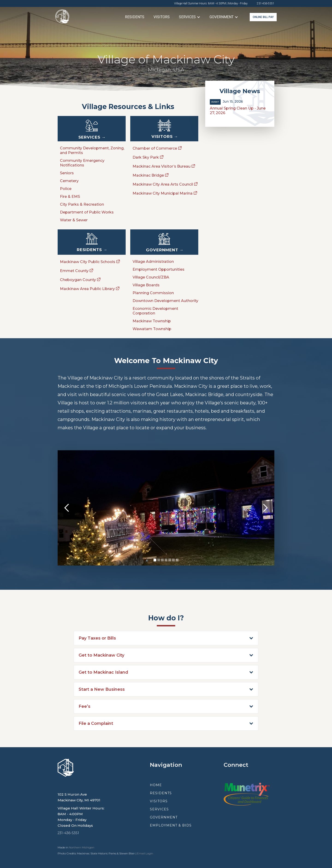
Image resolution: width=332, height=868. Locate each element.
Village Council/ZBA (151, 277)
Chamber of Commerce (155, 148)
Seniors (67, 173)
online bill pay (263, 17)
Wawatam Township (152, 329)
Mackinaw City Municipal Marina (163, 193)
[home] (62, 17)
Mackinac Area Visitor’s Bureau (162, 166)
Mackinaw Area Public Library (87, 289)
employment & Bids (171, 825)
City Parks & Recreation (82, 204)
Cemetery (69, 181)
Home (156, 785)
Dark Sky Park (146, 157)
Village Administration (153, 262)
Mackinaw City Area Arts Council (163, 184)
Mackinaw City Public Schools (88, 262)
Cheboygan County (78, 280)
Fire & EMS (70, 197)
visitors (159, 801)
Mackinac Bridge (148, 175)
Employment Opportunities (159, 269)
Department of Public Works (87, 212)
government (164, 817)
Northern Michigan (82, 847)
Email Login (145, 853)
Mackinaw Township (152, 321)
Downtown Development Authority (165, 301)
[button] (190, 17)
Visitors (162, 17)
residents (161, 793)
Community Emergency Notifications (82, 163)
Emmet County (74, 271)
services (159, 809)
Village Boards (146, 285)
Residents (135, 17)
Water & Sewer (74, 220)
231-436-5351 (266, 3)
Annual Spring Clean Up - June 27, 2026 (238, 111)
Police (66, 189)
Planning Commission (153, 293)
